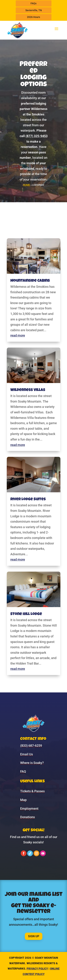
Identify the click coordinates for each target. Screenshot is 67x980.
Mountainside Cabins (30, 281)
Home (27, 185)
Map (23, 800)
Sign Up (34, 936)
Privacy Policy (37, 969)
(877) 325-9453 (37, 136)
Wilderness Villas (28, 390)
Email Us (27, 754)
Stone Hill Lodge (26, 614)
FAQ (23, 771)
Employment (29, 809)
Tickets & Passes (32, 791)
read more (18, 335)
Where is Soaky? (32, 763)
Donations (28, 817)
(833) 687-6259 (31, 746)
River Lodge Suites (28, 500)
